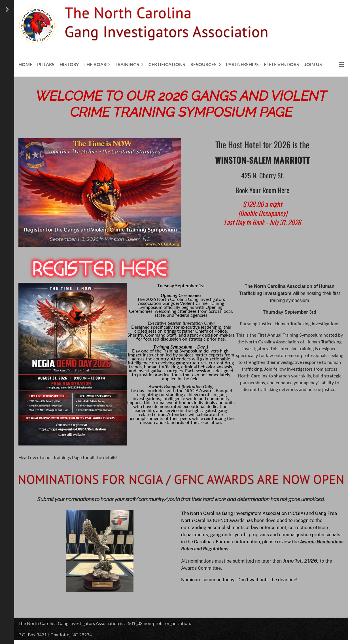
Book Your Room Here (262, 190)
